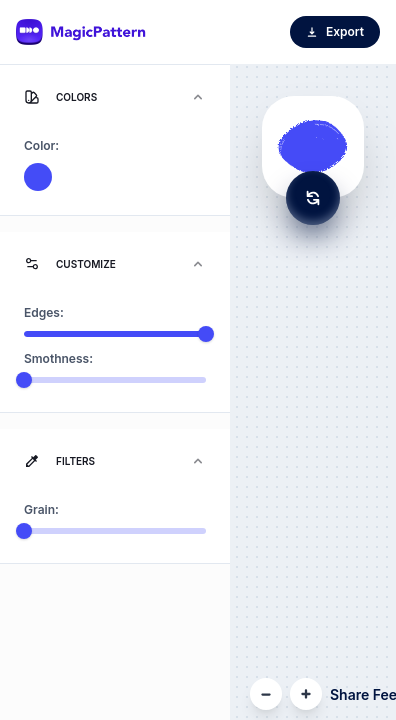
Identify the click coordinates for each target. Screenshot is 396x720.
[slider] (206, 334)
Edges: (44, 312)
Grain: (41, 509)
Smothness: (58, 358)
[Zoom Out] (266, 694)
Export (335, 31)
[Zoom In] (306, 694)
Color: (41, 145)
